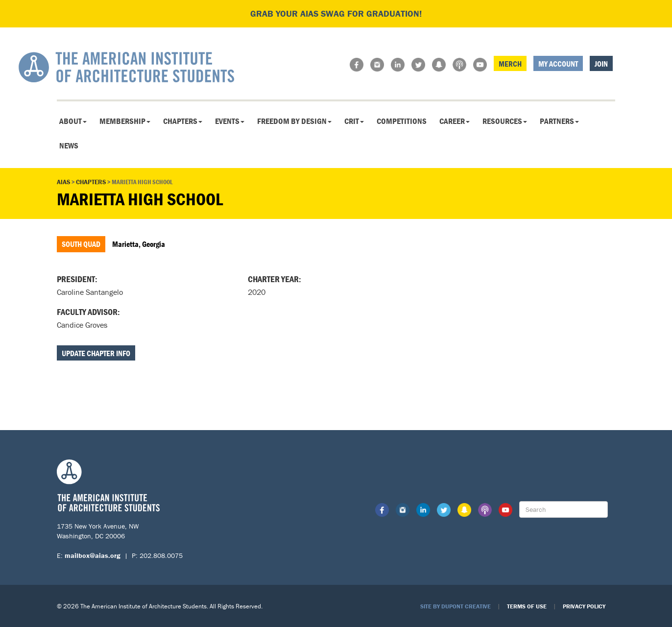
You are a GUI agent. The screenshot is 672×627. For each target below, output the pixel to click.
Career (455, 121)
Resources (505, 121)
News (69, 145)
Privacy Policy (584, 606)
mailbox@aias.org (93, 555)
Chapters (183, 121)
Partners (559, 121)
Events (230, 121)
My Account (558, 64)
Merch (510, 64)
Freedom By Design (294, 121)
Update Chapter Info (96, 353)
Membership (125, 121)
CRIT (354, 121)
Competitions (402, 121)
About (73, 121)
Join (601, 64)
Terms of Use (527, 606)
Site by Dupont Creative (456, 606)
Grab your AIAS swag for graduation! (336, 13)
